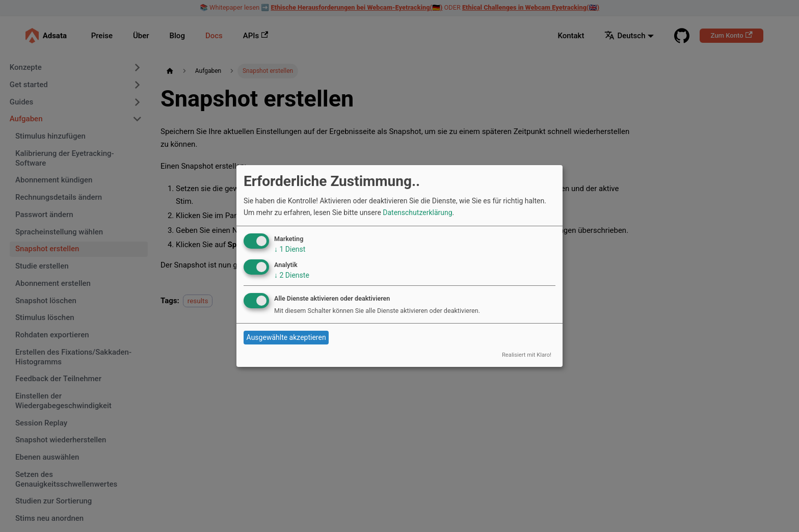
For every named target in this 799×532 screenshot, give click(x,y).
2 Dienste (292, 275)
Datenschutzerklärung (417, 212)
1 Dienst (290, 249)
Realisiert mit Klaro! (527, 355)
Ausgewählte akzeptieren (286, 337)
